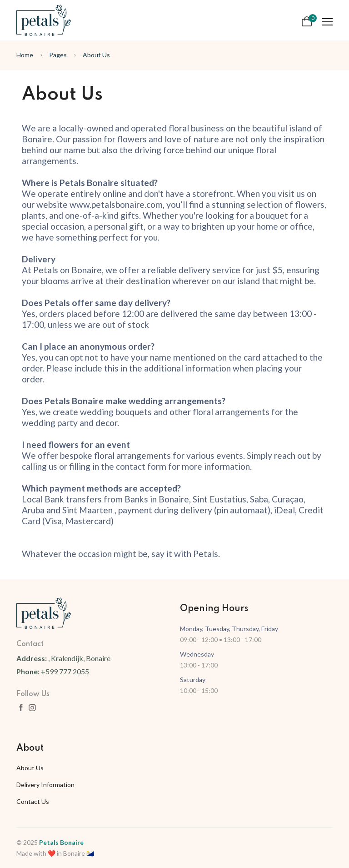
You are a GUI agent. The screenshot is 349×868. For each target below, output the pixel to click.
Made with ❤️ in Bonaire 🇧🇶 (55, 853)
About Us (96, 55)
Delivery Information (45, 785)
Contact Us (33, 801)
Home (25, 55)
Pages (58, 55)
